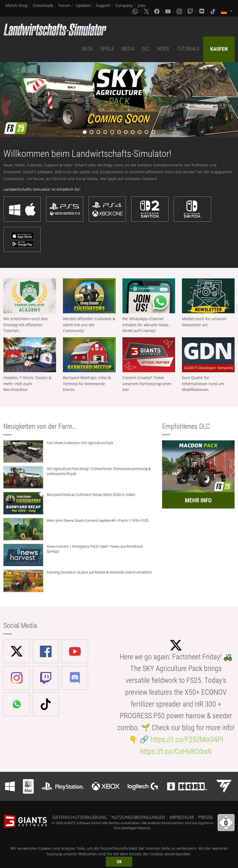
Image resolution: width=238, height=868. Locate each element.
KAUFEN (219, 49)
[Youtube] (168, 11)
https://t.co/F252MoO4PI (187, 739)
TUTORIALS (188, 49)
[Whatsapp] (136, 11)
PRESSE (205, 817)
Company (124, 5)
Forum (65, 5)
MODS (163, 49)
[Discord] (202, 11)
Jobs (142, 5)
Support (103, 5)
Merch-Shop (17, 5)
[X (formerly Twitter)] (147, 11)
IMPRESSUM (182, 817)
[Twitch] (191, 11)
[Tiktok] (213, 11)
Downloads (43, 5)
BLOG (88, 49)
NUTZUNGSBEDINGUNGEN (138, 817)
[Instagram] (180, 11)
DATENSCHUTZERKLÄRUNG (80, 817)
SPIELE (107, 49)
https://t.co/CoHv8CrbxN (176, 751)
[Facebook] (157, 11)
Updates (83, 5)
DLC (146, 49)
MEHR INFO (198, 500)
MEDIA (128, 49)
